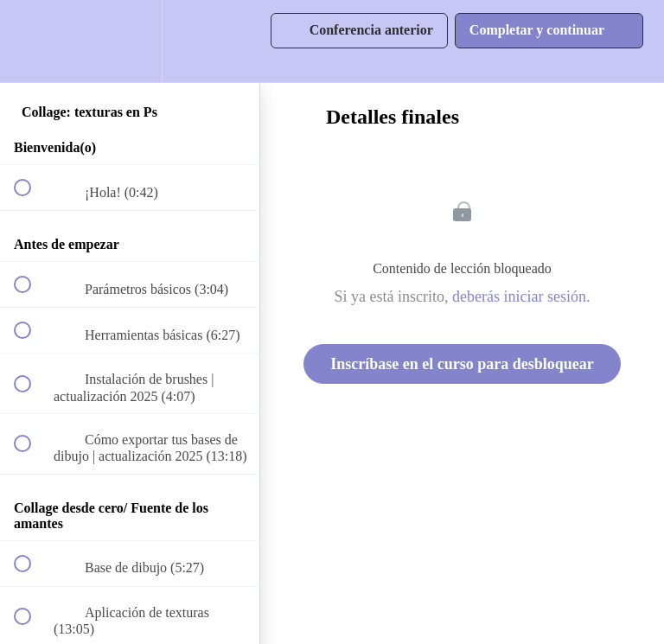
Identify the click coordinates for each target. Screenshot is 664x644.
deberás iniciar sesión (519, 296)
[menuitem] (130, 41)
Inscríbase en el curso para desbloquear (462, 364)
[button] (32, 41)
